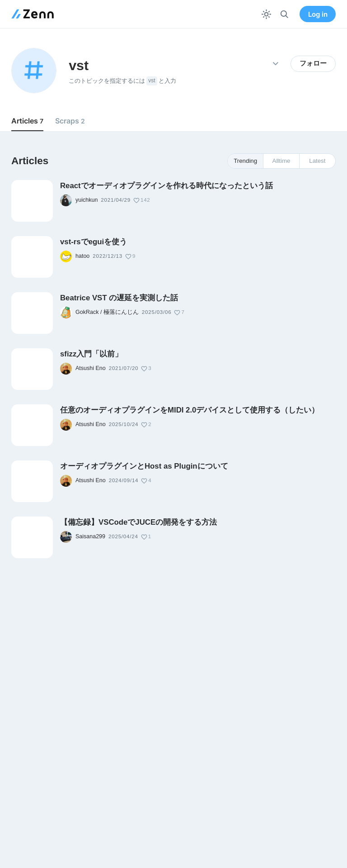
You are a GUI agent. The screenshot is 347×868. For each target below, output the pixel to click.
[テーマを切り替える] (266, 14)
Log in (318, 14)
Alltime (281, 161)
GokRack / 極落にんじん (107, 312)
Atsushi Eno (91, 368)
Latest (317, 161)
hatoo (82, 256)
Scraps (70, 121)
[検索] (284, 14)
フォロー (313, 63)
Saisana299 (90, 536)
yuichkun (87, 200)
